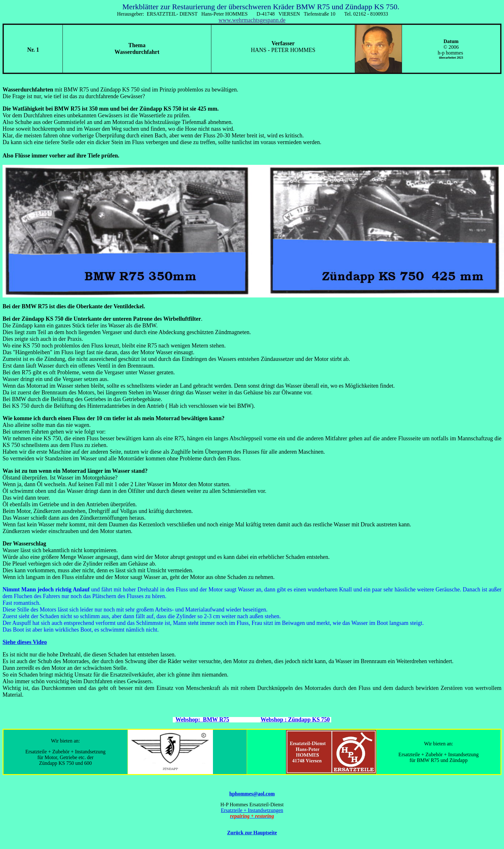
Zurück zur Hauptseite (252, 833)
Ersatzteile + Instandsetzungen (252, 810)
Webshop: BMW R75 (202, 720)
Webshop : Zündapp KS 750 (295, 720)
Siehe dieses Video (25, 642)
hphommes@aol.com (252, 794)
